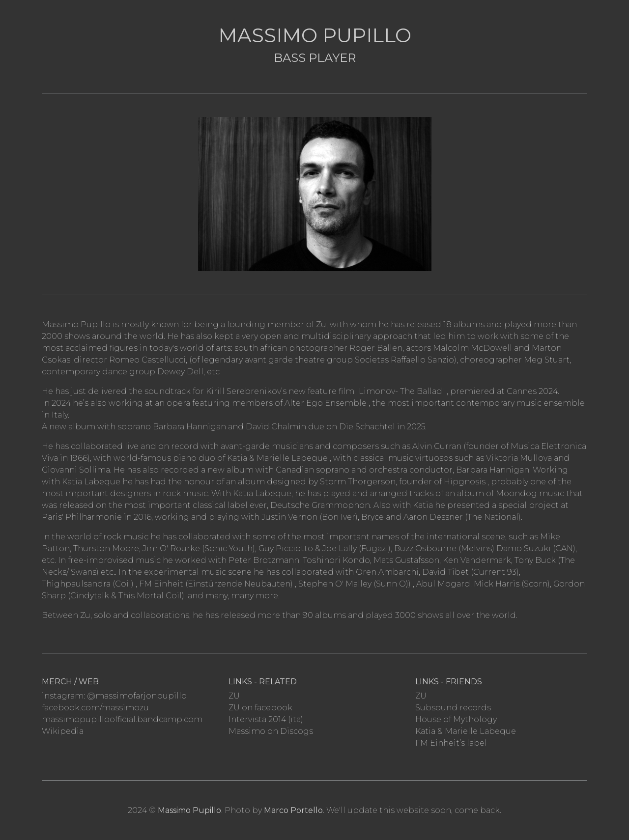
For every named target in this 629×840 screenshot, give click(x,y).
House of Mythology (456, 719)
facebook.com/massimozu (95, 708)
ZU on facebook (260, 708)
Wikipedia (63, 731)
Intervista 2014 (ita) (266, 719)
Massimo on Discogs (271, 731)
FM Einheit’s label (451, 743)
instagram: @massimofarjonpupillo (114, 696)
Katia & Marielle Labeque (466, 731)
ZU (234, 696)
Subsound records (453, 708)
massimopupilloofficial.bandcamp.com (122, 719)
